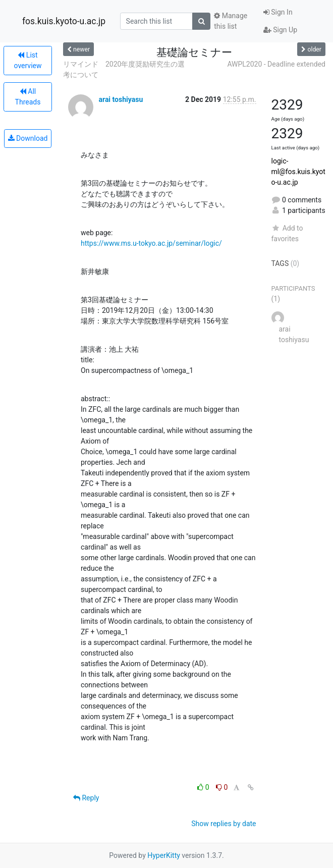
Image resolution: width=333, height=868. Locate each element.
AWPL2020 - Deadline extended (276, 64)
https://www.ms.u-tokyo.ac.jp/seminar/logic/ (151, 243)
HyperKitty (164, 855)
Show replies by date (224, 824)
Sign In (278, 12)
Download (28, 138)
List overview (28, 60)
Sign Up (280, 30)
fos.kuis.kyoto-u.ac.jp (64, 21)
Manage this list (231, 21)
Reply (86, 798)
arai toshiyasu (121, 99)
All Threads (28, 97)
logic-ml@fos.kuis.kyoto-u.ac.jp (298, 172)
